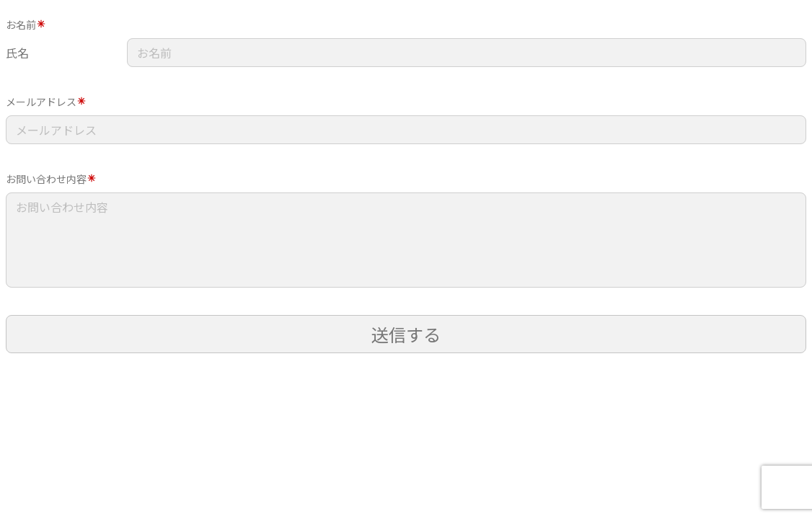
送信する (406, 334)
